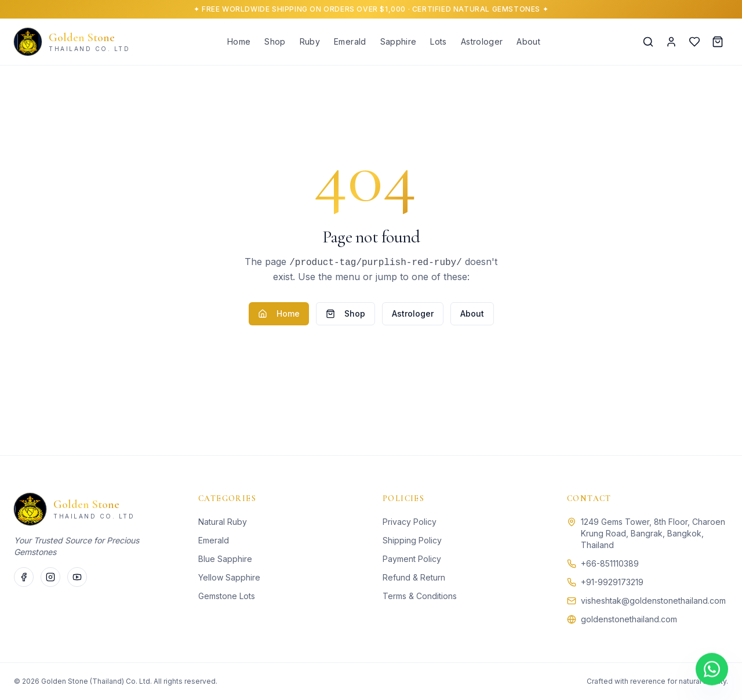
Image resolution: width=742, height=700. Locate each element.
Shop (275, 41)
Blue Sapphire (225, 559)
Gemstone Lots (227, 596)
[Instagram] (50, 577)
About (528, 41)
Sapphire (399, 41)
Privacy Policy (410, 522)
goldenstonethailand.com (629, 619)
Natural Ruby (223, 522)
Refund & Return (414, 577)
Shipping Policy (412, 540)
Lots (438, 41)
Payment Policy (412, 559)
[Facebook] (24, 577)
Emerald (350, 41)
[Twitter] (77, 577)
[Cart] (718, 42)
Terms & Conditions (420, 596)
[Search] (648, 42)
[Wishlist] (694, 42)
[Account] (671, 42)
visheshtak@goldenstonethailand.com (653, 601)
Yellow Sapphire (229, 577)
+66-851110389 (610, 563)
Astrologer (482, 41)
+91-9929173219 (612, 582)
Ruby (310, 41)
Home (239, 41)
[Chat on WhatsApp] (712, 669)
